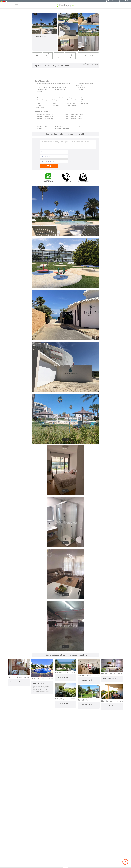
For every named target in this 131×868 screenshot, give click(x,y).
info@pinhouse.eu (113, 1)
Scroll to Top (125, 862)
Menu (17, 5)
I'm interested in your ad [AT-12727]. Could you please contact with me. (68, 145)
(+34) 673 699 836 (126, 1)
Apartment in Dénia (17, 682)
